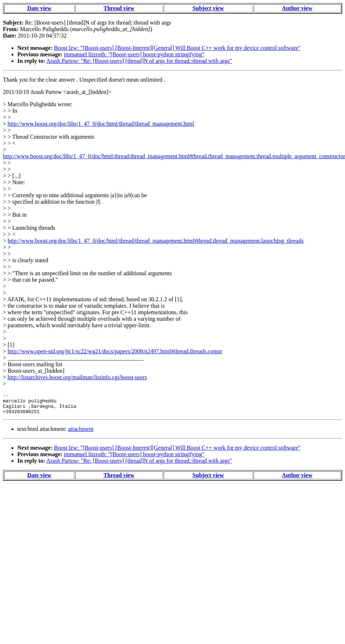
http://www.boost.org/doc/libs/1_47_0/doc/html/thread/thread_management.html (101, 124)
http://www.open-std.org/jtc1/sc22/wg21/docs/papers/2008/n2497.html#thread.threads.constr (115, 351)
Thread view (119, 8)
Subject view (208, 8)
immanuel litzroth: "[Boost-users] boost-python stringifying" (134, 54)
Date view (39, 8)
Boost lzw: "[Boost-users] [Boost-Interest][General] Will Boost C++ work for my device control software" (177, 48)
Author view (297, 8)
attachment (81, 433)
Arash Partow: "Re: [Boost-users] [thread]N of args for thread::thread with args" (139, 61)
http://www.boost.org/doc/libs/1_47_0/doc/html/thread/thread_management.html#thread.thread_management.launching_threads (156, 241)
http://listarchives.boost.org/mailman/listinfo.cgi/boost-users (77, 377)
